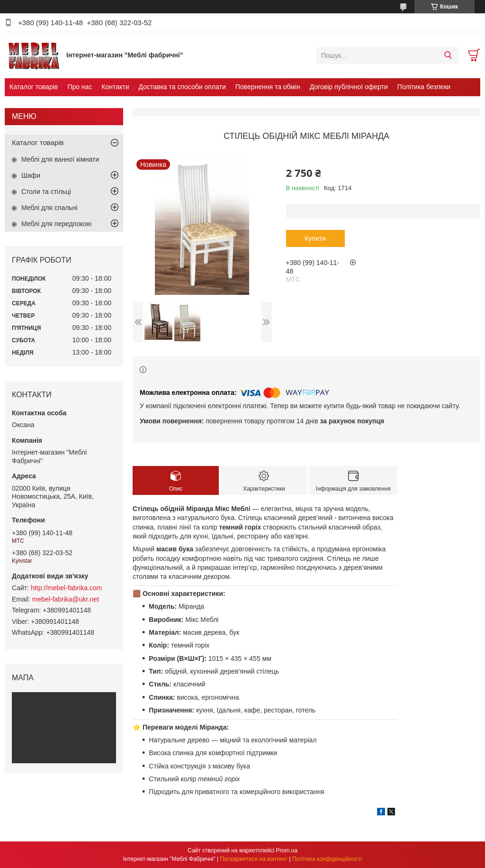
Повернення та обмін (268, 87)
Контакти (115, 87)
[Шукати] (448, 55)
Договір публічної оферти (349, 87)
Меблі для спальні (49, 208)
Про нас (80, 87)
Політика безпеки (424, 87)
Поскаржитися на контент (253, 859)
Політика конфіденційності (327, 859)
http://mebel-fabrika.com (66, 588)
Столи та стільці (46, 192)
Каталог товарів (34, 87)
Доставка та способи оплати (182, 87)
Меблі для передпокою (57, 224)
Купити (315, 238)
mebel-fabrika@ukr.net (66, 599)
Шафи (31, 175)
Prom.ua (287, 850)
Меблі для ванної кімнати (60, 159)
